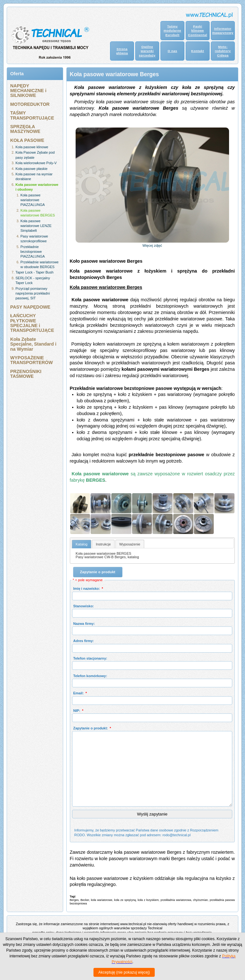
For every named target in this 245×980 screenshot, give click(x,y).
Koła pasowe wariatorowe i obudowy (37, 187)
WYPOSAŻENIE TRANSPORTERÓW (31, 360)
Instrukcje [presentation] (103, 544)
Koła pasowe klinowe (32, 147)
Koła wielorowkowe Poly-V (36, 163)
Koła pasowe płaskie (32, 169)
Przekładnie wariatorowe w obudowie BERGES (40, 264)
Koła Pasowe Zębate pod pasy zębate (35, 155)
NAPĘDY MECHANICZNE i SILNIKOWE (28, 91)
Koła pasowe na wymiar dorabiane (34, 176)
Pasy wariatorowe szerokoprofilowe (34, 239)
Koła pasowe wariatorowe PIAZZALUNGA (33, 200)
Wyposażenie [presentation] (130, 544)
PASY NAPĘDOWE (30, 307)
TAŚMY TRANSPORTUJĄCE (32, 115)
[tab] (82, 544)
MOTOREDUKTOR (30, 104)
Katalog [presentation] (82, 544)
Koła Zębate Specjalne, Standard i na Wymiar (33, 344)
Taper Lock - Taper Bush (35, 272)
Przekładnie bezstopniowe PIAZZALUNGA (33, 252)
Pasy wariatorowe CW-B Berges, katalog (107, 557)
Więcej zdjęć (152, 245)
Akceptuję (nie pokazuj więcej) (124, 972)
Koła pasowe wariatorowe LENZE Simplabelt (36, 226)
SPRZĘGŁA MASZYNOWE (25, 129)
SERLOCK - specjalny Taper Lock (33, 280)
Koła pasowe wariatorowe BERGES (38, 213)
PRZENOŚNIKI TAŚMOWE (26, 374)
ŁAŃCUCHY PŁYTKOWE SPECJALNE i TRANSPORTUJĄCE (32, 323)
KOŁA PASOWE (27, 140)
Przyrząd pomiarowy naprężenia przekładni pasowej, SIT (33, 293)
